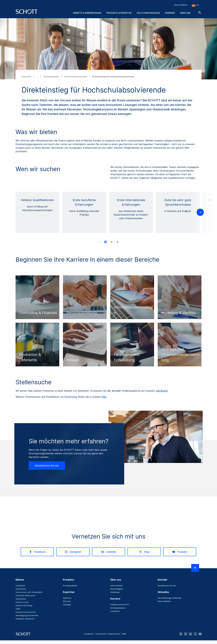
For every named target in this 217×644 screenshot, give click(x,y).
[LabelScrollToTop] (195, 568)
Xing (144, 552)
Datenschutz (114, 634)
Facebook (37, 552)
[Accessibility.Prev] (99, 242)
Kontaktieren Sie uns (47, 465)
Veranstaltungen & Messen (170, 598)
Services (67, 601)
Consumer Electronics (25, 596)
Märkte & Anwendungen (87, 13)
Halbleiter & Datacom (25, 619)
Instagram (73, 552)
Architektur (20, 586)
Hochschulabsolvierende (76, 77)
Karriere (170, 13)
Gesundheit (21, 599)
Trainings (67, 605)
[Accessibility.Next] (118, 242)
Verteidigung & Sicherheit (27, 615)
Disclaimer (89, 634)
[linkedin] (190, 634)
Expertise (67, 598)
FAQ (104, 397)
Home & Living (22, 602)
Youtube (180, 552)
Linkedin (109, 552)
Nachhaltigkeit (117, 589)
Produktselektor (70, 586)
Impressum (101, 634)
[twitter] (195, 634)
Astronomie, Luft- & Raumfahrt (29, 592)
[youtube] (200, 634)
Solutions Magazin (148, 13)
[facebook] (181, 634)
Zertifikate (115, 592)
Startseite (27, 77)
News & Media (181, 5)
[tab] (105, 242)
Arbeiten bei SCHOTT (120, 605)
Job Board (162, 391)
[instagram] (186, 634)
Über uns (185, 13)
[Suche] (200, 13)
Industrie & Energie (24, 606)
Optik (18, 609)
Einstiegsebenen (51, 77)
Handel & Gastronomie (26, 612)
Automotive (21, 589)
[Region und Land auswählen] (195, 5)
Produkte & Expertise (119, 13)
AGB (124, 634)
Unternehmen (116, 586)
